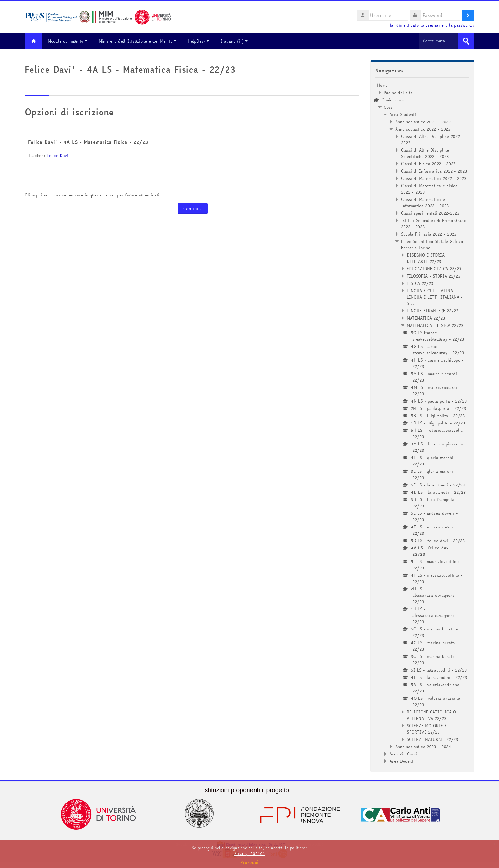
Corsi (389, 107)
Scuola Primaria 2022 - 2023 (429, 234)
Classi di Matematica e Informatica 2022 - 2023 (425, 203)
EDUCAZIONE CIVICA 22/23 (434, 269)
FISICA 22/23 (420, 283)
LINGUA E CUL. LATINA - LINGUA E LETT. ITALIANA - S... (435, 297)
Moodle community (68, 41)
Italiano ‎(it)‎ (234, 41)
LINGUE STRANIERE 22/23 (433, 311)
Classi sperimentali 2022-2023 (430, 213)
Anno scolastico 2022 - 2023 (423, 129)
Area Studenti (403, 114)
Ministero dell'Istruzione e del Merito (138, 41)
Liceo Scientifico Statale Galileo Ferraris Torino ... (432, 245)
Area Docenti (402, 761)
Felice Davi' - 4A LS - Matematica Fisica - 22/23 (88, 142)
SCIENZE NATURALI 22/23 (432, 739)
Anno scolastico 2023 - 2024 (423, 747)
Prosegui (250, 862)
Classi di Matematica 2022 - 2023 (434, 178)
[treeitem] (422, 423)
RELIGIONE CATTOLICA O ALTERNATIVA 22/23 (431, 715)
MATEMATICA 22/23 (426, 318)
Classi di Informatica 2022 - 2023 (434, 171)
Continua (193, 209)
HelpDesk (199, 41)
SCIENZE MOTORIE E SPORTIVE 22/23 (427, 729)
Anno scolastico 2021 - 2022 (423, 122)
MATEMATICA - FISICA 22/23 (435, 325)
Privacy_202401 (250, 854)
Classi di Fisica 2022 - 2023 (428, 164)
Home (382, 85)
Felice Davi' (58, 155)
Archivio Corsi (403, 754)
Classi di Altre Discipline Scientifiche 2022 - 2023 (425, 153)
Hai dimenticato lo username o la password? (431, 25)
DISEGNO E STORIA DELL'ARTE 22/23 (426, 258)
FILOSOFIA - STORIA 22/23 (434, 276)
